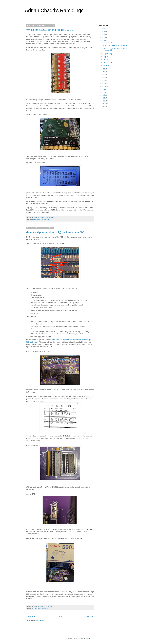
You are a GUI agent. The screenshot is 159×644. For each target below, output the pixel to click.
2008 (104, 107)
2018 (104, 78)
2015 (104, 86)
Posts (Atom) (40, 620)
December (107, 43)
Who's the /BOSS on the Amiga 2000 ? (50, 30)
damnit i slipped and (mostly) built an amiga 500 (55, 232)
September (107, 54)
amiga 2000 (40, 220)
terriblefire (47, 220)
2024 (104, 35)
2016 (104, 83)
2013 (104, 92)
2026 (104, 29)
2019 (104, 75)
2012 (104, 95)
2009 (104, 104)
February (107, 63)
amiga (34, 220)
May (105, 60)
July (105, 57)
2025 (104, 32)
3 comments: (51, 606)
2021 (104, 69)
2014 (104, 89)
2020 (104, 72)
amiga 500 (40, 608)
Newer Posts (31, 617)
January (106, 65)
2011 (104, 98)
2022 (104, 40)
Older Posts (90, 617)
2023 (104, 37)
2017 (104, 81)
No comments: (50, 217)
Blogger (88, 638)
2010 (104, 101)
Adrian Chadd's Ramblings (54, 10)
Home (61, 617)
